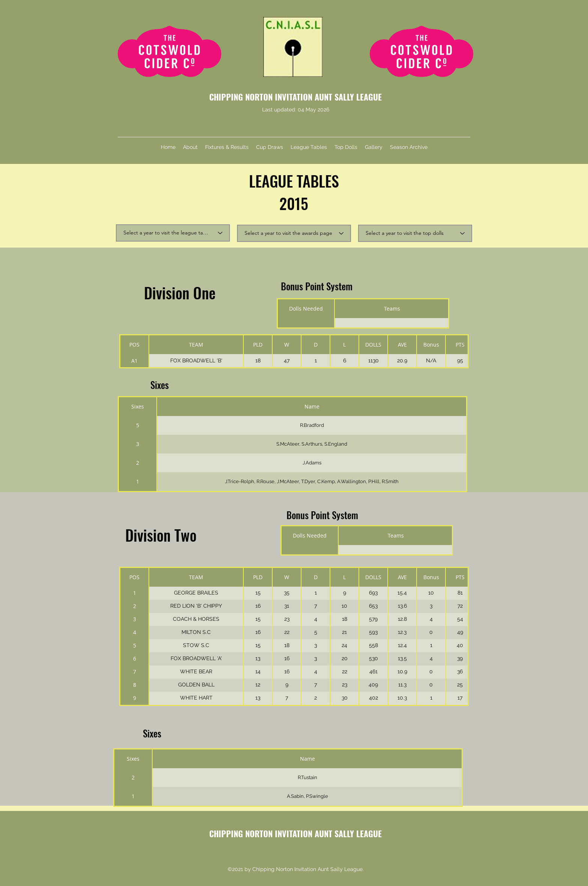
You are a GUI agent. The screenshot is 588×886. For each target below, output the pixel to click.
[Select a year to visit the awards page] (294, 233)
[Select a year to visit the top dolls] (415, 233)
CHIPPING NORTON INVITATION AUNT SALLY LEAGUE (295, 97)
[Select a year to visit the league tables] (173, 233)
